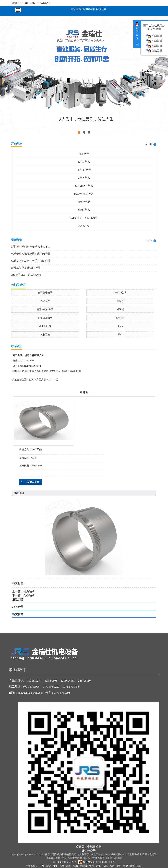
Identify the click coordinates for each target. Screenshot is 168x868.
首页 (31, 380)
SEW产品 (84, 162)
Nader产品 (84, 202)
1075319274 (34, 681)
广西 (42, 866)
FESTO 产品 (84, 170)
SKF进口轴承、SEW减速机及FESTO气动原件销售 (115, 854)
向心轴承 (29, 596)
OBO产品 (84, 210)
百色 (112, 866)
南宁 (48, 866)
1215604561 (68, 681)
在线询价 (30, 482)
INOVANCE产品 (84, 194)
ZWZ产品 (84, 178)
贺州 (119, 866)
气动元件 (45, 301)
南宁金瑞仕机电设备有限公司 (89, 9)
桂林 (62, 866)
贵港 (98, 866)
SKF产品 (84, 154)
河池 (126, 866)
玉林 (105, 866)
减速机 (120, 309)
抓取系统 (45, 335)
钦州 (92, 866)
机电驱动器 (45, 326)
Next (155, 75)
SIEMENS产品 (84, 186)
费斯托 (120, 301)
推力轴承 (29, 592)
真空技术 (120, 318)
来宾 (132, 866)
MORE (151, 144)
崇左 (139, 866)
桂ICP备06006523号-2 (65, 862)
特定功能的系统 (45, 309)
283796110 (84, 681)
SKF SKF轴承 (45, 318)
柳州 (55, 866)
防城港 (84, 866)
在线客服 (154, 36)
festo (120, 326)
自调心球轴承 (45, 293)
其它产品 (84, 226)
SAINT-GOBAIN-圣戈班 (84, 218)
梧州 (69, 866)
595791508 (51, 681)
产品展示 (41, 380)
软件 (120, 335)
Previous (13, 75)
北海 (76, 866)
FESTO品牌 (120, 293)
